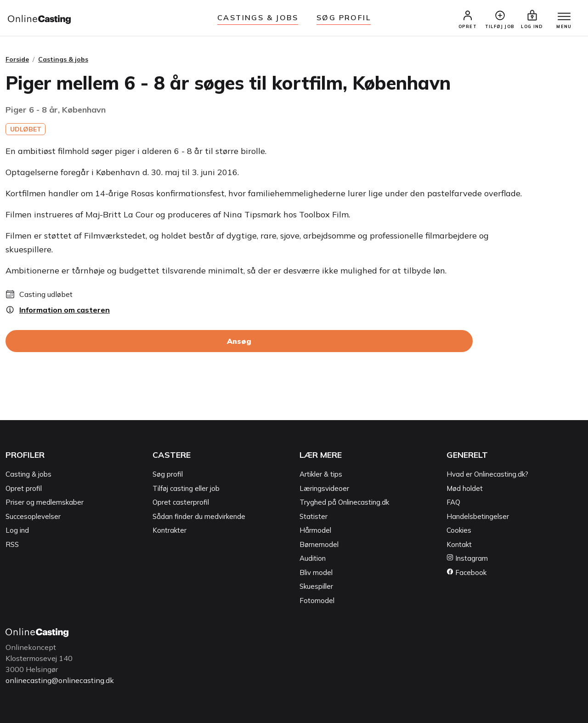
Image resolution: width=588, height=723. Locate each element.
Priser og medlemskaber (45, 502)
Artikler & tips (321, 474)
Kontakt (459, 544)
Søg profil (168, 474)
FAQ (453, 502)
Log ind (17, 530)
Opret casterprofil (181, 502)
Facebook (466, 572)
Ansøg (239, 341)
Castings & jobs (258, 17)
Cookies (459, 530)
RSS (12, 544)
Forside (17, 59)
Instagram (467, 558)
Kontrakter (170, 530)
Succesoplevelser (33, 516)
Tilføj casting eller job (186, 488)
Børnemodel (319, 544)
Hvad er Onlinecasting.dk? (487, 474)
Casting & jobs (28, 474)
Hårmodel (315, 530)
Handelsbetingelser (478, 516)
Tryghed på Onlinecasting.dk (344, 502)
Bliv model (316, 572)
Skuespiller (316, 586)
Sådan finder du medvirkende (199, 516)
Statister (314, 516)
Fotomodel (317, 601)
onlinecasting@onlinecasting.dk (60, 680)
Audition (313, 558)
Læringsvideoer (324, 488)
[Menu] (564, 17)
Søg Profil (344, 17)
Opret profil (24, 488)
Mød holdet (465, 488)
